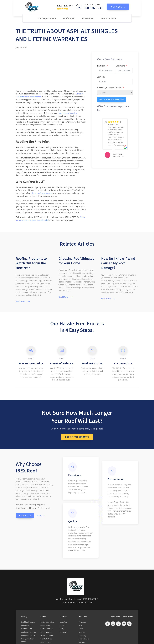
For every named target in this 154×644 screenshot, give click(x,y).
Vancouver (64, 632)
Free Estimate (84, 639)
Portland (63, 625)
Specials (82, 642)
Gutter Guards (46, 642)
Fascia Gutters (46, 632)
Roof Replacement (47, 18)
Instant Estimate (108, 18)
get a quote (118, 7)
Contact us (40, 516)
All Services (87, 18)
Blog (80, 625)
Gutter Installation (47, 622)
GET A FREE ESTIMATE (111, 99)
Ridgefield (63, 622)
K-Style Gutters (46, 639)
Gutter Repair (46, 625)
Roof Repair (69, 18)
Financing (82, 636)
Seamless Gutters (47, 636)
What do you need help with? (110, 88)
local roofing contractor (43, 193)
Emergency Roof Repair (27, 640)
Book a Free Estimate (77, 437)
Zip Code (101, 77)
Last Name (120, 66)
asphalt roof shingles (68, 113)
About (81, 629)
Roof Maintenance (28, 636)
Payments (82, 622)
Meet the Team (25, 516)
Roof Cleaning (27, 629)
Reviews (82, 632)
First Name (102, 66)
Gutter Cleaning (46, 629)
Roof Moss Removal (29, 632)
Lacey (62, 629)
